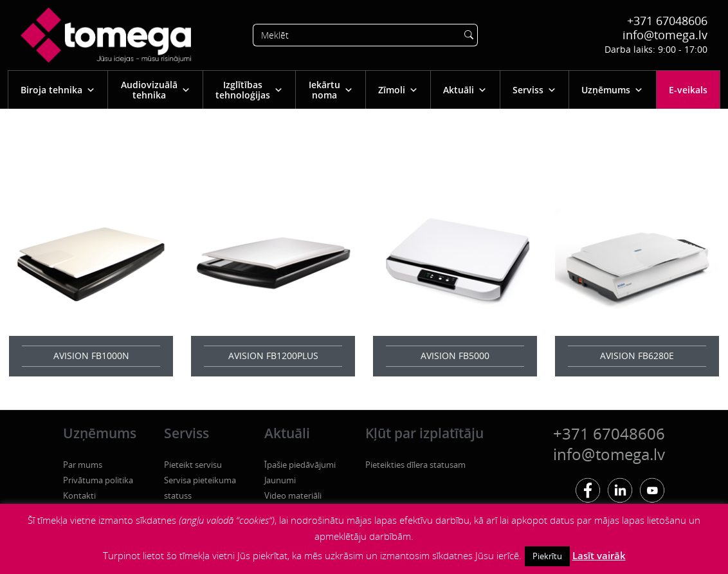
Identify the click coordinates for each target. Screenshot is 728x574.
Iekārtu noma (331, 90)
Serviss (534, 90)
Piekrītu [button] (547, 556)
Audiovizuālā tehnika (156, 90)
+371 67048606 (667, 21)
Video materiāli (293, 495)
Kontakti (79, 495)
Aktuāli (465, 90)
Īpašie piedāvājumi (300, 465)
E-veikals (688, 90)
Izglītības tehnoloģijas (249, 90)
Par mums (83, 465)
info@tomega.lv (665, 35)
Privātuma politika (98, 480)
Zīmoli (398, 90)
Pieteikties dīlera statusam (415, 465)
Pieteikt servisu (193, 465)
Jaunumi (280, 480)
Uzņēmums (612, 90)
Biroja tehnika (58, 90)
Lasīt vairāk (599, 555)
